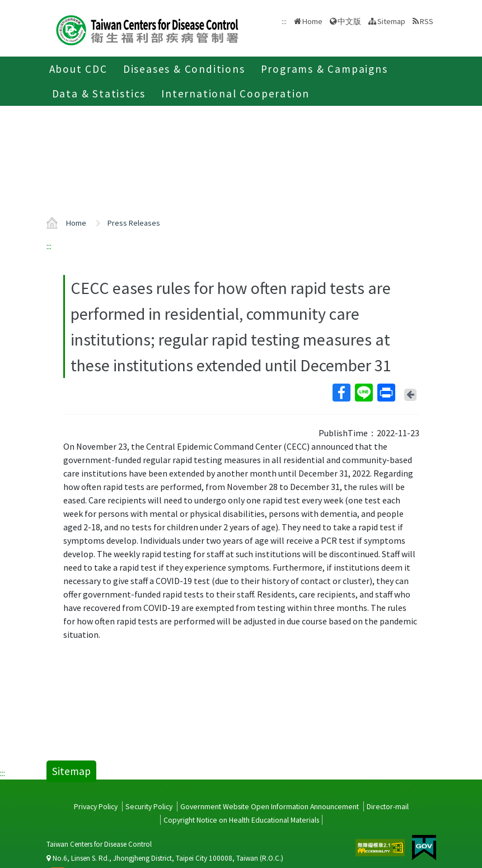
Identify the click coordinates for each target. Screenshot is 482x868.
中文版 (349, 21)
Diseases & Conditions (184, 69)
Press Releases (134, 223)
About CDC (78, 69)
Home (312, 21)
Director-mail (388, 806)
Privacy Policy (96, 806)
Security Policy (149, 806)
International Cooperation (235, 94)
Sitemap (391, 21)
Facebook (341, 393)
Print (386, 393)
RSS (427, 21)
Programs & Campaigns (324, 69)
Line (363, 393)
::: (49, 246)
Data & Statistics (99, 94)
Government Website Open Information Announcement (270, 806)
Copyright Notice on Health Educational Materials (241, 820)
